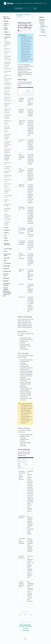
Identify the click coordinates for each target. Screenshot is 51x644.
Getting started (6, 29)
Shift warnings (44, 27)
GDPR (5, 261)
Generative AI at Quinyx (7, 284)
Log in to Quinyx (19, 3)
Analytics (6, 241)
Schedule (6, 233)
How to (6, 251)
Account (6, 228)
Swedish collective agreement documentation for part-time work (7, 292)
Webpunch (6, 269)
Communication (8, 249)
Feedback (6, 281)
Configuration (7, 35)
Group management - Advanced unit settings (25, 626)
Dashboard (7, 230)
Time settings (43, 35)
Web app (6, 21)
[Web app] (26, 14)
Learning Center (6, 25)
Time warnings (26, 630)
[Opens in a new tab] (25, 639)
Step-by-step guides (7, 255)
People (6, 238)
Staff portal (7, 258)
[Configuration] (20, 16)
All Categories (20, 14)
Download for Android (38, 3)
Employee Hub (7, 271)
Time (5, 235)
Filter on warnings (42, 24)
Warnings (25, 628)
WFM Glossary (7, 263)
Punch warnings (43, 29)
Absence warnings (43, 32)
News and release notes (7, 18)
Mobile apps (7, 266)
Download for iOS (28, 3)
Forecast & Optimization (7, 244)
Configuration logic (8, 38)
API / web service (6, 275)
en (45, 3)
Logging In (6, 32)
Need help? (6, 278)
